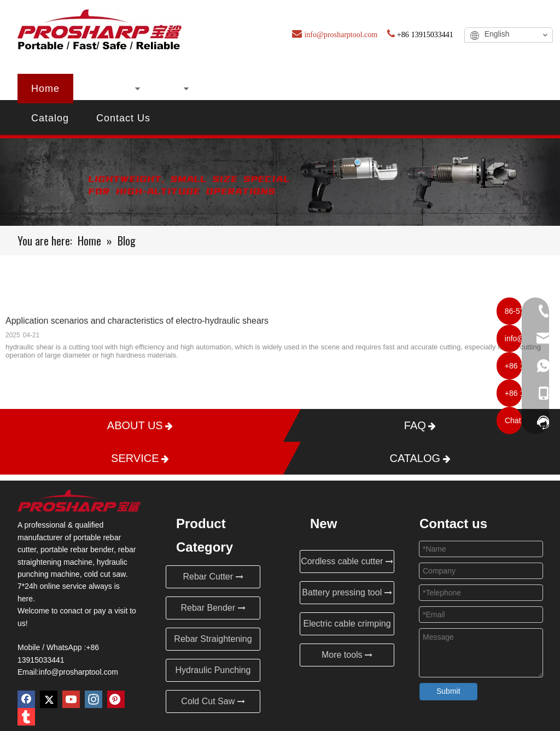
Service (478, 89)
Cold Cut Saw (213, 701)
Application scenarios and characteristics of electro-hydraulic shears (137, 321)
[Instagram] (94, 699)
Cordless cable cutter (347, 561)
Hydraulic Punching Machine (213, 674)
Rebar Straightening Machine (213, 642)
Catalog (50, 118)
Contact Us (123, 118)
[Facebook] (26, 699)
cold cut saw (104, 574)
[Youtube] (71, 699)
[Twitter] (49, 699)
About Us (229, 89)
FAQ (421, 89)
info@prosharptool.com (78, 672)
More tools (347, 655)
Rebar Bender (213, 608)
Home (45, 89)
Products (109, 89)
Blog (372, 89)
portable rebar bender (77, 549)
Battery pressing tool (347, 592)
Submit (448, 691)
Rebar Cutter (213, 577)
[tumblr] (26, 717)
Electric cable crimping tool (347, 627)
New (168, 89)
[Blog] (280, 182)
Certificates (306, 89)
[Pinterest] (116, 699)
